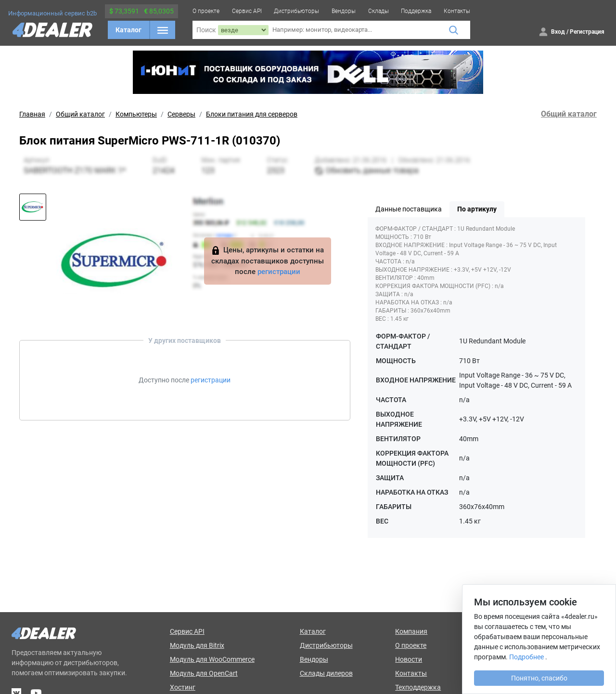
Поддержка (416, 11)
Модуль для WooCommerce (212, 659)
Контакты (457, 11)
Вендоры (344, 11)
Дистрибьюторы (296, 11)
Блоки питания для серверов (252, 114)
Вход (558, 32)
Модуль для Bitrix (197, 645)
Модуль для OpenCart (204, 673)
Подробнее (526, 657)
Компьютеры (136, 114)
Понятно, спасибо (539, 678)
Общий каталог (80, 114)
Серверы (181, 114)
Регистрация (587, 32)
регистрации (279, 272)
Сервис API (247, 11)
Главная (32, 114)
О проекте (206, 11)
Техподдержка (418, 687)
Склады (379, 11)
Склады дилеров (326, 673)
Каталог (128, 30)
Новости (409, 659)
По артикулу (477, 209)
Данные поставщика (409, 209)
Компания (411, 631)
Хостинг (183, 687)
